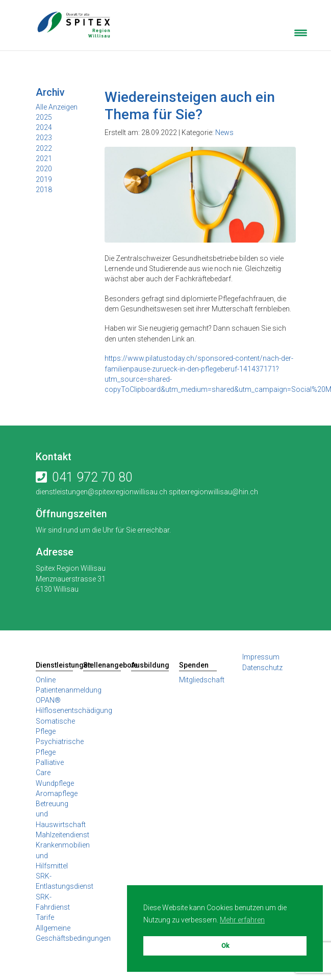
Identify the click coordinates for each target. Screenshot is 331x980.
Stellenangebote (102, 665)
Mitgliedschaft (202, 680)
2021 (44, 158)
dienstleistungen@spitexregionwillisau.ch (101, 492)
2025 (44, 117)
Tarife (45, 917)
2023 (44, 138)
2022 (44, 148)
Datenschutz (262, 668)
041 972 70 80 (92, 477)
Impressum (261, 657)
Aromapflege (57, 793)
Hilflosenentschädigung (74, 710)
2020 (44, 169)
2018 (44, 190)
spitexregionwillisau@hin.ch (213, 492)
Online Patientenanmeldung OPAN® (69, 690)
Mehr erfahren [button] (242, 920)
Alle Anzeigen (57, 107)
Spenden (194, 665)
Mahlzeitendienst (62, 835)
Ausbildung (150, 665)
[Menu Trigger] (301, 32)
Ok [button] (225, 946)
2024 (44, 127)
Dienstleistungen (55, 665)
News (224, 133)
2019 (44, 179)
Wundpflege (55, 783)
